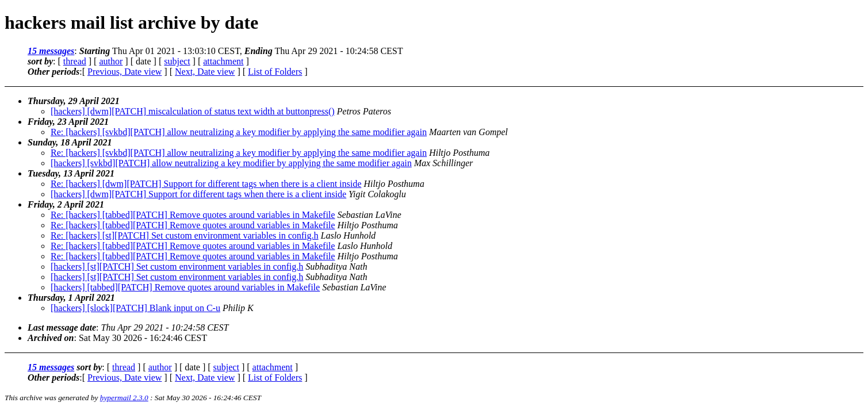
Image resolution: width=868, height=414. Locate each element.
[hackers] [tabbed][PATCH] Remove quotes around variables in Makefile (185, 287)
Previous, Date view (125, 72)
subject (177, 61)
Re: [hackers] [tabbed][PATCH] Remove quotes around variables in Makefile (193, 215)
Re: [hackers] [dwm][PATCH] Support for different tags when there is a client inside (206, 184)
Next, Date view (205, 72)
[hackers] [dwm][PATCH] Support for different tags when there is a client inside (198, 194)
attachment (223, 61)
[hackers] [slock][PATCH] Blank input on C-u (135, 308)
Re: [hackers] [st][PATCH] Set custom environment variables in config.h (185, 235)
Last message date (62, 327)
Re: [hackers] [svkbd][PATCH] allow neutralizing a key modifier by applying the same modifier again (239, 132)
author (111, 61)
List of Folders (275, 72)
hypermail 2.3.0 (124, 398)
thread (75, 61)
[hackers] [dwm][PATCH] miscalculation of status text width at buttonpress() (193, 111)
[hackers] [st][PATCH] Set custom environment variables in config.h (177, 267)
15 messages (51, 51)
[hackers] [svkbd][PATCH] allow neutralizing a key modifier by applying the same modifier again (231, 163)
